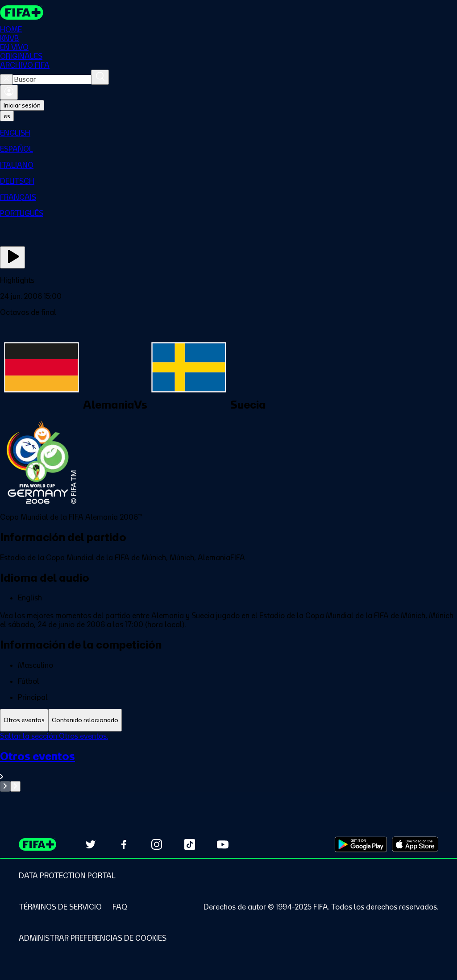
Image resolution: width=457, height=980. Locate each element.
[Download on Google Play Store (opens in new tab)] (361, 844)
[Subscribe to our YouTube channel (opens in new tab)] (223, 844)
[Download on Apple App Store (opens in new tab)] (415, 844)
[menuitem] (228, 133)
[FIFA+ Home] (22, 12)
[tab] (24, 720)
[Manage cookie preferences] (93, 938)
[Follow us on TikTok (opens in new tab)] (190, 844)
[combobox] (52, 79)
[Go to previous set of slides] (5, 786)
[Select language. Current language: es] (7, 116)
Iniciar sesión (22, 105)
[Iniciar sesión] (9, 92)
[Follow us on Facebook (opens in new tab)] (124, 844)
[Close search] (6, 79)
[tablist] (228, 720)
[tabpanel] (228, 762)
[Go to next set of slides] (15, 786)
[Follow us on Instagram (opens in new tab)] (157, 844)
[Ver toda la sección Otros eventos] (228, 765)
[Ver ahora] (12, 257)
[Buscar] (100, 77)
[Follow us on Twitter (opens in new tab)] (91, 844)
